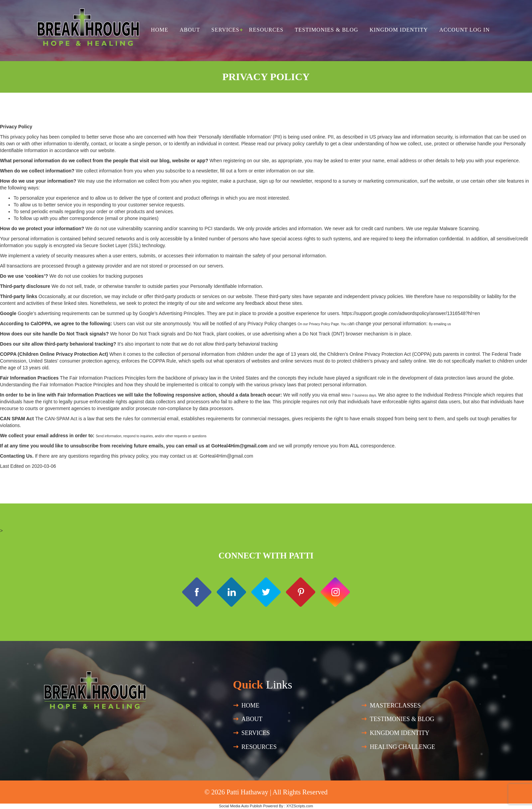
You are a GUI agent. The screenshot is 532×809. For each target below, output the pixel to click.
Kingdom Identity (399, 30)
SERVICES (256, 733)
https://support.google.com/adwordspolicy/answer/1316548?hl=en (411, 313)
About (190, 30)
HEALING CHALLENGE (402, 747)
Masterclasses (395, 705)
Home (160, 30)
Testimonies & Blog (327, 30)
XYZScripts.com (300, 806)
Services (225, 30)
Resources (266, 30)
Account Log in (465, 30)
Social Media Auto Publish (240, 806)
